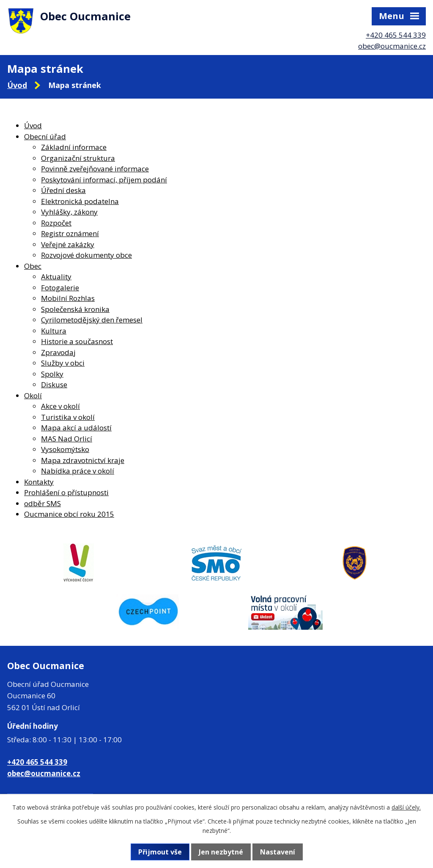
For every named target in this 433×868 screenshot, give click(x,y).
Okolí (33, 395)
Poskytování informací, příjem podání (104, 180)
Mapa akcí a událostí (76, 428)
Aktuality (56, 277)
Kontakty (39, 482)
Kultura (54, 331)
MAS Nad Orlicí (67, 439)
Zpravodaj (58, 352)
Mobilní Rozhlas (68, 298)
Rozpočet (56, 223)
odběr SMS (42, 503)
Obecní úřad (45, 136)
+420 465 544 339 (396, 35)
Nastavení (278, 852)
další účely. (406, 807)
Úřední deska (63, 190)
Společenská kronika (75, 309)
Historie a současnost (77, 341)
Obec (33, 266)
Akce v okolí (60, 406)
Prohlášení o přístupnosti (66, 492)
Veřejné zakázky (68, 244)
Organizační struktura (78, 158)
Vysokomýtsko (65, 449)
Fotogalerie (60, 288)
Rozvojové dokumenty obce (86, 255)
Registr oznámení (70, 233)
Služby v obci (63, 363)
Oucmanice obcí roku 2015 (69, 514)
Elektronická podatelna (80, 201)
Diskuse (54, 384)
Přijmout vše (160, 852)
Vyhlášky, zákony (69, 212)
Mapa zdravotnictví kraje (83, 460)
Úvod (17, 85)
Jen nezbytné (221, 852)
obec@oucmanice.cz (392, 46)
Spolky (52, 374)
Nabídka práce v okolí (78, 471)
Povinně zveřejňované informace (95, 169)
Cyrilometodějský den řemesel (92, 320)
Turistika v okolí (68, 417)
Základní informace (74, 147)
